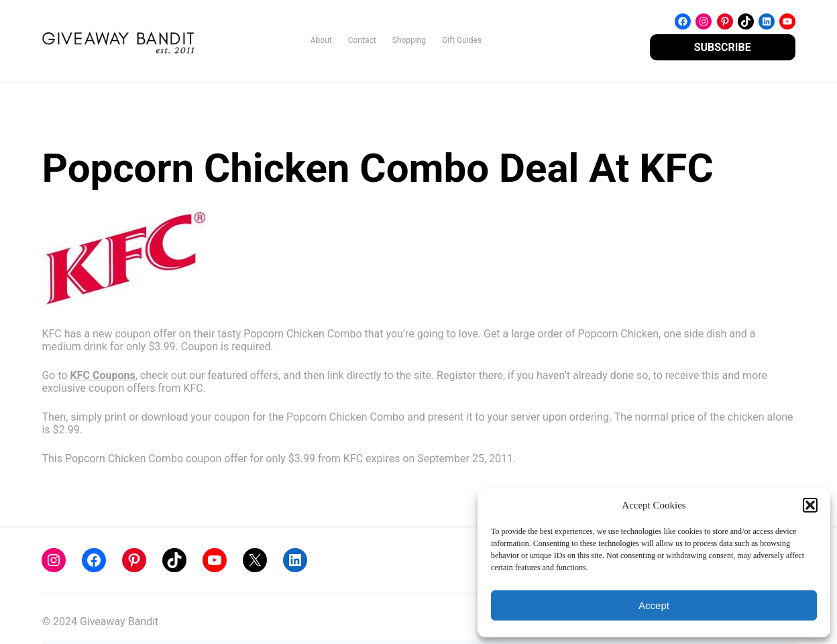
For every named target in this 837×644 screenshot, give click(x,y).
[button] (810, 505)
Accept (654, 605)
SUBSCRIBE (723, 47)
